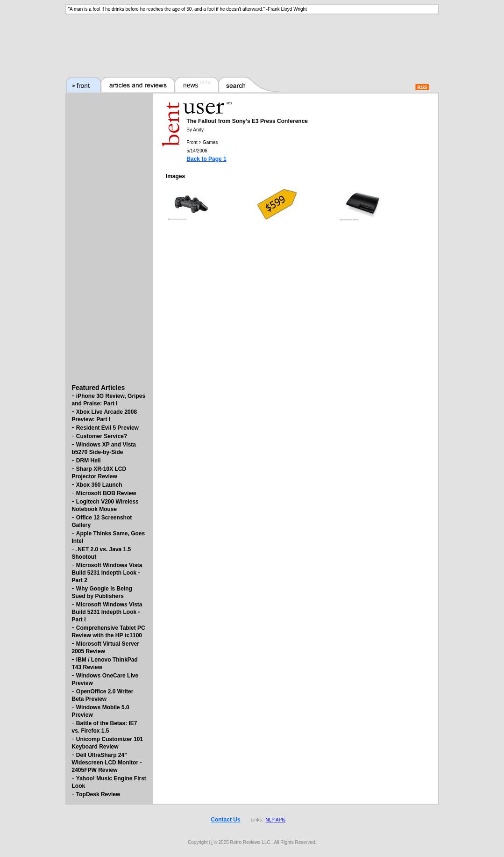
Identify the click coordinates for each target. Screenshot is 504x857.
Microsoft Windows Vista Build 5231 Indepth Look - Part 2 (107, 573)
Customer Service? (102, 436)
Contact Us (225, 820)
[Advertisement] (252, 40)
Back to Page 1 (206, 159)
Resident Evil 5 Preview (107, 428)
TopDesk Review (98, 794)
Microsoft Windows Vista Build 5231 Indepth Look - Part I (107, 612)
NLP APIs (275, 820)
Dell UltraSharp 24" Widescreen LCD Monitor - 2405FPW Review (107, 763)
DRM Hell (89, 461)
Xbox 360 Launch (99, 485)
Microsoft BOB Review (106, 493)
